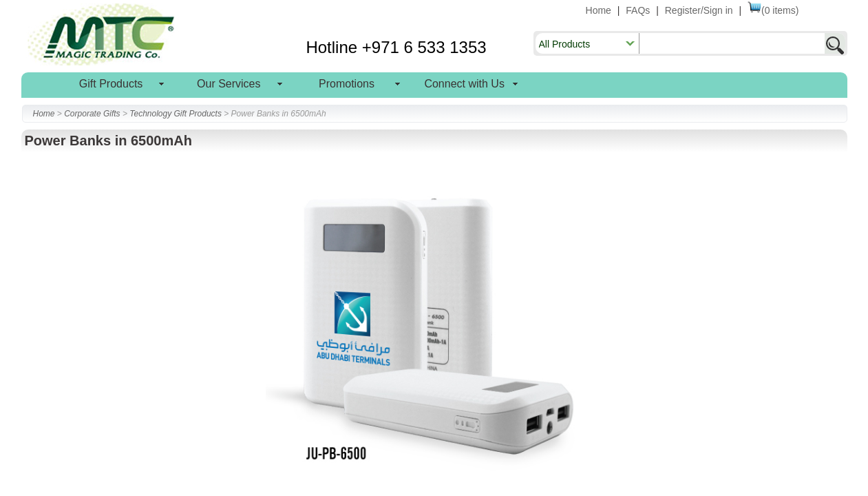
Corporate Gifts (92, 114)
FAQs (638, 10)
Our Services (229, 84)
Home (599, 10)
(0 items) (773, 10)
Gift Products (111, 84)
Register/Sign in (699, 10)
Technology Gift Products (176, 114)
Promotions (347, 84)
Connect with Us (464, 84)
